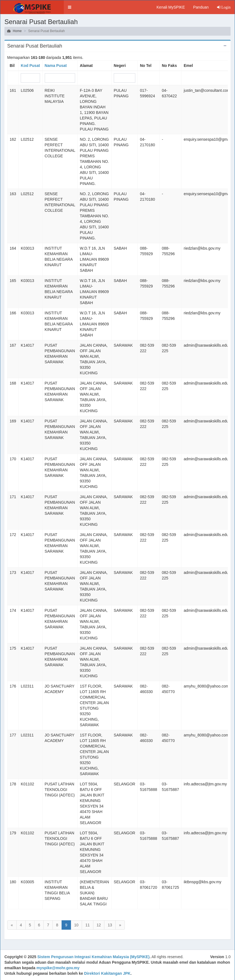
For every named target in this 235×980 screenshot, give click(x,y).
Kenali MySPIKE (171, 7)
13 (110, 925)
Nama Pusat (56, 66)
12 (99, 925)
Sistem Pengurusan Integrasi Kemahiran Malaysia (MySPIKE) (93, 957)
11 (88, 925)
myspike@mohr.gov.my (58, 968)
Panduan (201, 7)
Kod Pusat (30, 66)
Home (14, 31)
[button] (70, 7)
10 (76, 925)
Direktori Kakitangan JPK (107, 973)
